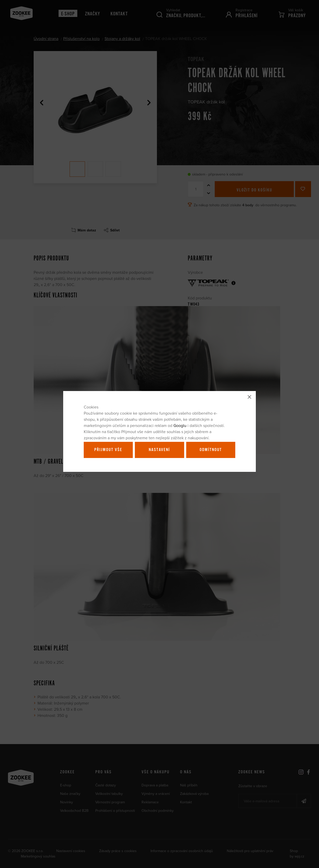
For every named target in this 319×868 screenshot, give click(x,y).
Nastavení (159, 450)
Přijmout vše (108, 450)
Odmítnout (211, 450)
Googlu (180, 425)
